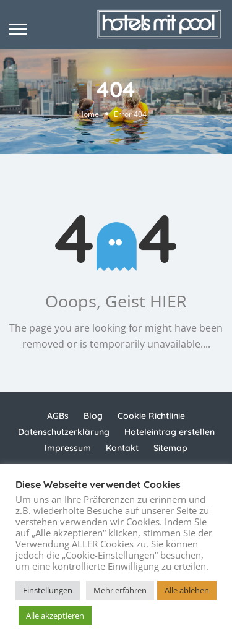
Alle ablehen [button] (187, 590)
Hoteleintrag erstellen (170, 432)
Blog (93, 416)
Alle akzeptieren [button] (55, 616)
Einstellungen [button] (48, 590)
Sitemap (170, 448)
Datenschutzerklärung (64, 432)
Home (88, 115)
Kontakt (122, 448)
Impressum (68, 448)
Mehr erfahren (120, 590)
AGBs (58, 416)
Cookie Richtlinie (151, 416)
